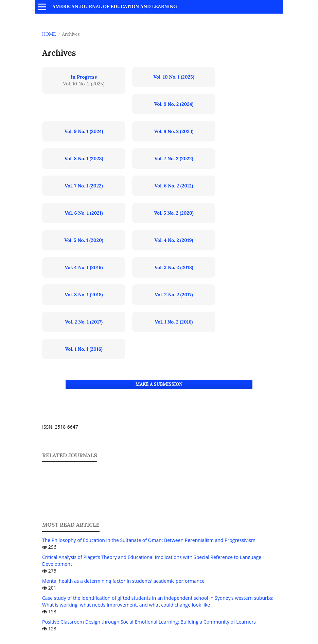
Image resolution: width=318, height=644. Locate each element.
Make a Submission (159, 384)
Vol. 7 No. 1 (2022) (84, 186)
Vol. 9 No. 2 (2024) (174, 104)
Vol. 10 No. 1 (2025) (174, 77)
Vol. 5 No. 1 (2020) (84, 240)
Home (49, 34)
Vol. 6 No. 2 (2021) (174, 186)
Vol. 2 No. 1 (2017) (84, 322)
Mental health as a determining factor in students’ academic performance (123, 581)
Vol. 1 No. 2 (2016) (174, 322)
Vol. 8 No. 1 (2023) (84, 159)
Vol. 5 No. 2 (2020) (174, 213)
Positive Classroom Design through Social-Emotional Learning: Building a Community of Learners (149, 622)
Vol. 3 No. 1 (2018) (84, 295)
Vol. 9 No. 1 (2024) (84, 131)
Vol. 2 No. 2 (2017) (174, 295)
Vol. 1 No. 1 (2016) (84, 349)
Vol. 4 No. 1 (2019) (84, 267)
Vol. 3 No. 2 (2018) (174, 267)
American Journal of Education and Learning (115, 6)
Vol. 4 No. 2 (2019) (174, 240)
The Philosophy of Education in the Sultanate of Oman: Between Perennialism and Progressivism (149, 540)
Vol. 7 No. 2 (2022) (174, 159)
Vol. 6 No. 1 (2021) (84, 213)
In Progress (84, 77)
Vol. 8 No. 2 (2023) (174, 131)
